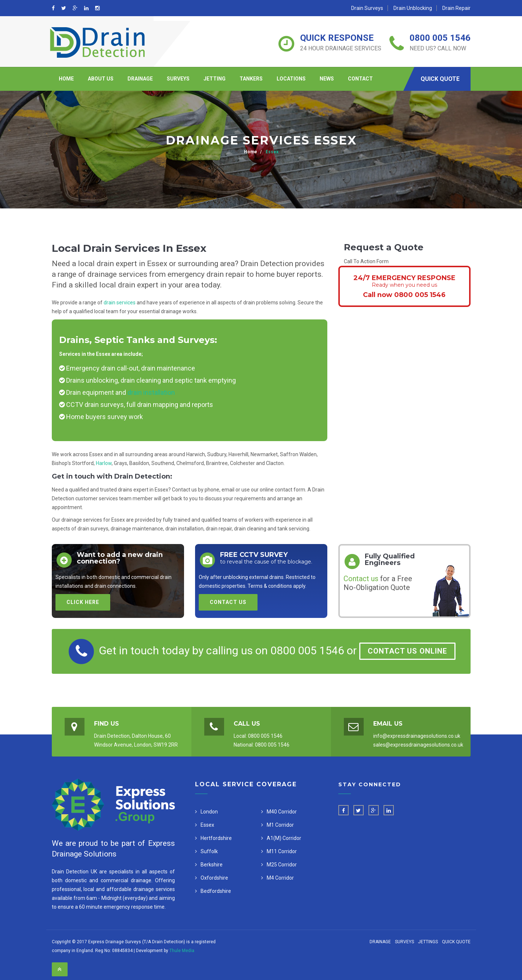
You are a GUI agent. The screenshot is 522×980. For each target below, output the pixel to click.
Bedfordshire (216, 891)
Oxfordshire (214, 878)
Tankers (251, 79)
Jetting (215, 79)
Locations (291, 79)
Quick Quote (440, 79)
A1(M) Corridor (284, 838)
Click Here (83, 602)
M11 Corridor (282, 851)
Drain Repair (456, 8)
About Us (101, 79)
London (209, 812)
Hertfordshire (216, 838)
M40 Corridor (282, 812)
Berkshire (212, 865)
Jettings (428, 942)
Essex (271, 152)
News (327, 79)
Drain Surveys (367, 8)
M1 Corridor (280, 825)
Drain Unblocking (413, 8)
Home (66, 79)
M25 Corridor (282, 865)
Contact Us (228, 602)
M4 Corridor (280, 878)
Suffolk (209, 851)
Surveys (178, 79)
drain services (120, 303)
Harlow (104, 463)
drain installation (151, 392)
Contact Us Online (407, 651)
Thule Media (182, 951)
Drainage (140, 79)
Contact (360, 79)
